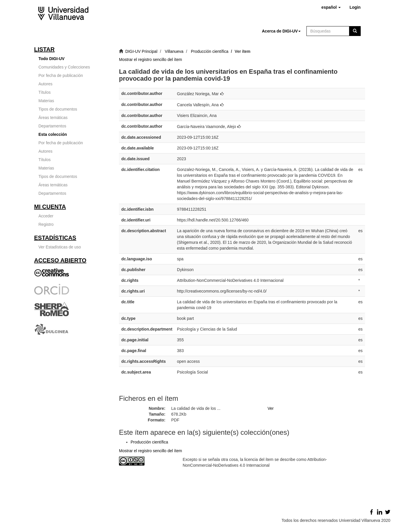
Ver (271, 408)
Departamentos (53, 126)
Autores (46, 84)
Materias (46, 101)
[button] (331, 7)
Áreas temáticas (53, 118)
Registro (46, 224)
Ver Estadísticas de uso (60, 247)
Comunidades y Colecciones (64, 67)
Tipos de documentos (58, 109)
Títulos (45, 92)
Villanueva (174, 51)
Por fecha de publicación (61, 75)
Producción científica (210, 51)
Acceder (46, 216)
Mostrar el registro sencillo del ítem (150, 59)
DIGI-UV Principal (141, 51)
